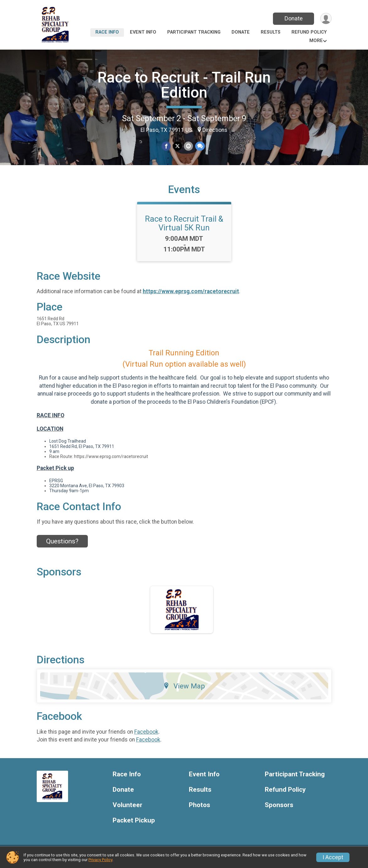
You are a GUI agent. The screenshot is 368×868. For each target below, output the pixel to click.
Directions (215, 130)
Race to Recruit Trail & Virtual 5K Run (184, 227)
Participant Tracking (194, 32)
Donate (293, 18)
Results (271, 32)
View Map (184, 690)
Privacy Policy (100, 860)
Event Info (143, 32)
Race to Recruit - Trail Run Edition (184, 85)
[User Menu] (326, 19)
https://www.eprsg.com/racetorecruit (191, 295)
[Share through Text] (200, 146)
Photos (200, 809)
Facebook (146, 736)
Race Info (107, 32)
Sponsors (279, 809)
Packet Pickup (134, 824)
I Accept (333, 857)
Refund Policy (309, 32)
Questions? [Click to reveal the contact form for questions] (62, 545)
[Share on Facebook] (166, 146)
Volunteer (128, 809)
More (316, 41)
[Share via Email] (188, 146)
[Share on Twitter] (177, 146)
